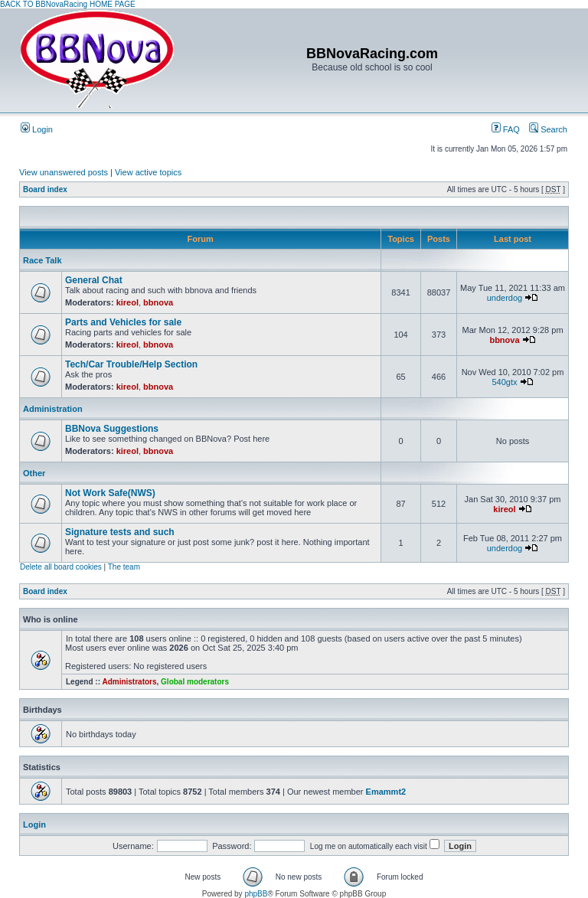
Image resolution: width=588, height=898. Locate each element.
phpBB (256, 894)
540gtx (504, 382)
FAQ (506, 129)
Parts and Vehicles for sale (123, 322)
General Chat (94, 280)
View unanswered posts (64, 172)
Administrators (129, 682)
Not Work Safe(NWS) (110, 493)
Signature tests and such (120, 532)
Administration (53, 409)
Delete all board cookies (61, 567)
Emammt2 (386, 792)
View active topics (148, 172)
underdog (505, 298)
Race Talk (42, 260)
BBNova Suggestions (112, 429)
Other (34, 473)
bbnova (158, 302)
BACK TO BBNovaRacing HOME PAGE (68, 4)
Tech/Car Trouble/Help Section (131, 364)
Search (548, 129)
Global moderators (195, 682)
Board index (45, 189)
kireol (127, 302)
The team (124, 567)
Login (37, 129)
